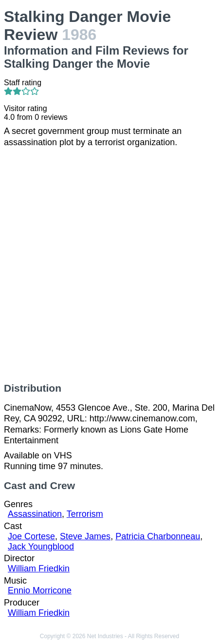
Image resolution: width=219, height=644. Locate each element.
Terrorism (85, 514)
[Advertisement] (109, 265)
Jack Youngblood (41, 547)
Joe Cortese (31, 536)
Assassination (35, 514)
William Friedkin (39, 568)
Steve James (85, 536)
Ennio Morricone (40, 590)
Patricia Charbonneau (158, 536)
